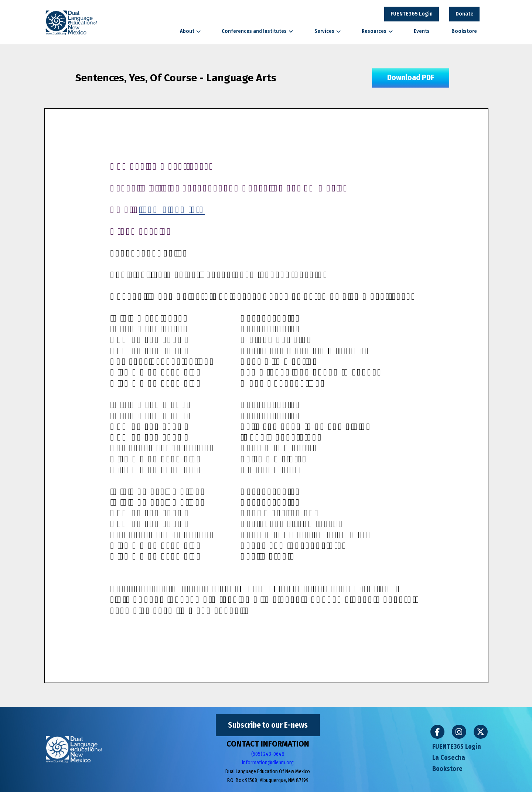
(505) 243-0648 (268, 754)
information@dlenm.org (268, 763)
